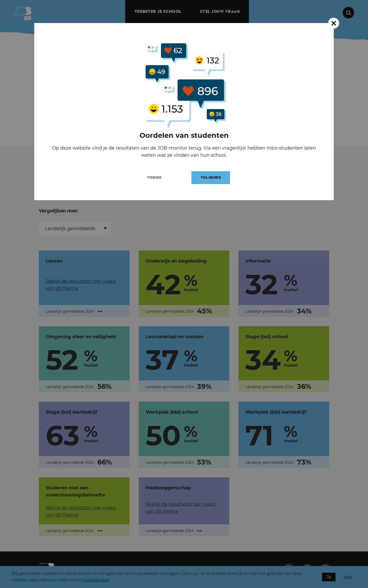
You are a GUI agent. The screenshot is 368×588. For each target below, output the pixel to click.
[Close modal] (334, 23)
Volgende (215, 178)
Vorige (159, 178)
